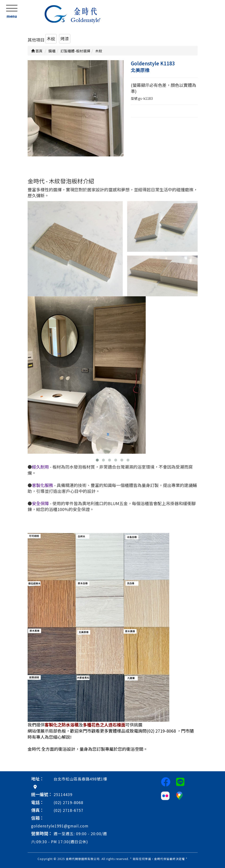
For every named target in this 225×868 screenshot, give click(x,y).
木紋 (51, 38)
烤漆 (65, 38)
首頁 (37, 51)
